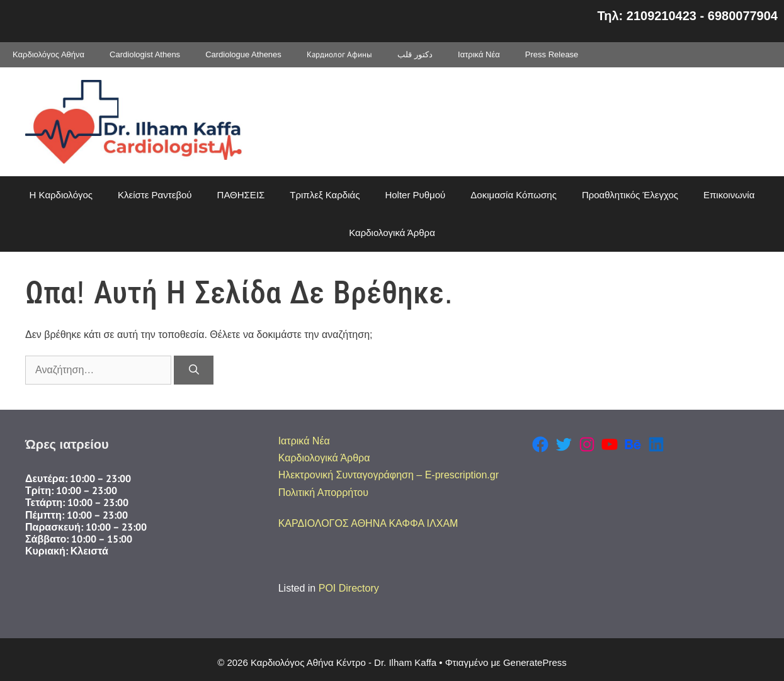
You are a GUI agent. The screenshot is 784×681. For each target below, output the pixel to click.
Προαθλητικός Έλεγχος (630, 195)
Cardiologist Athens (145, 54)
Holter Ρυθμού (415, 195)
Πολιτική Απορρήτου (323, 492)
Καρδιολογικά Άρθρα (392, 233)
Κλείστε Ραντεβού (155, 195)
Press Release (552, 54)
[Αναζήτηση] (194, 370)
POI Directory (349, 588)
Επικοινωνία (729, 195)
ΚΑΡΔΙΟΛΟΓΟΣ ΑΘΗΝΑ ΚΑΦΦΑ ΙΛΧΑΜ (368, 523)
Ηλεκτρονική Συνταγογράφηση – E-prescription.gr (389, 475)
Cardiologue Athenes (243, 54)
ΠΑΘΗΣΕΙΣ (241, 195)
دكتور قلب (415, 54)
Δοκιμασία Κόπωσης (514, 195)
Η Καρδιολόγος (61, 195)
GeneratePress (535, 662)
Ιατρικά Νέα (479, 54)
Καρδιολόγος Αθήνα (48, 54)
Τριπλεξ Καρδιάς (325, 195)
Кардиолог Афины (340, 54)
